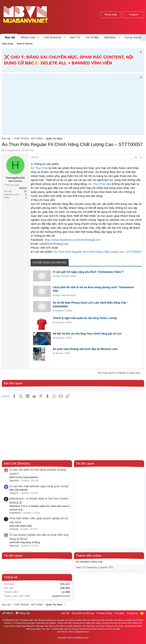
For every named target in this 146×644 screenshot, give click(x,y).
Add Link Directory (17, 464)
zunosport (60, 322)
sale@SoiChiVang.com (54, 244)
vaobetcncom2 (61, 596)
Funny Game (133, 37)
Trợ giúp (119, 613)
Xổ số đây (92, 37)
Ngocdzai (14, 481)
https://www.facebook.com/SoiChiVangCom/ (72, 240)
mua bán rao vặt (64, 620)
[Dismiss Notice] (140, 52)
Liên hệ (65, 613)
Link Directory (53, 37)
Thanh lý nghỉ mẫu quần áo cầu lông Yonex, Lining (85, 318)
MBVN (8, 613)
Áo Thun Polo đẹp (100, 184)
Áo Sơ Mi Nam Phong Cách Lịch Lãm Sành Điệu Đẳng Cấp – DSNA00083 (91, 305)
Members (110, 37)
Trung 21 (14, 493)
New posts (8, 44)
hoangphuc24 (13, 150)
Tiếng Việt (23, 613)
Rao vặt (10, 37)
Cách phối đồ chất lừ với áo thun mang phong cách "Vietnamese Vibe (93, 289)
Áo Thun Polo (39, 168)
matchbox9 (15, 513)
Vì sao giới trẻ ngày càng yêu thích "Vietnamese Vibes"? (88, 272)
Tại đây (117, 629)
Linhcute (14, 529)
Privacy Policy (104, 613)
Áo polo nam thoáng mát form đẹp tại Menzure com (85, 349)
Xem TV (75, 37)
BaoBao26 (60, 311)
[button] (38, 37)
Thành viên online (89, 556)
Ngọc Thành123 (63, 276)
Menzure (60, 353)
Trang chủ (132, 613)
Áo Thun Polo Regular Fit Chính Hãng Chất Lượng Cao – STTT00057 (98, 252)
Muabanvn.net (82, 638)
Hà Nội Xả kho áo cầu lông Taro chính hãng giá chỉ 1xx (87, 334)
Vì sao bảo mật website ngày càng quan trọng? (39, 486)
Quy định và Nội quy (83, 613)
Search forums (25, 44)
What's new (28, 37)
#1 (141, 158)
